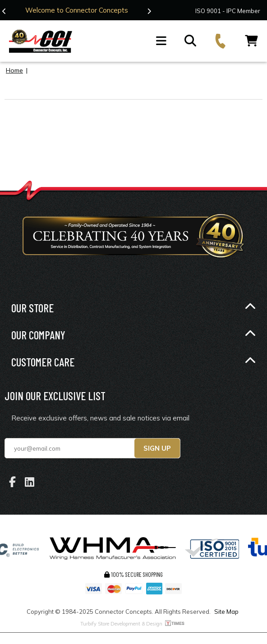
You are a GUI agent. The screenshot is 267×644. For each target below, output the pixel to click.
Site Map (226, 612)
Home (14, 70)
